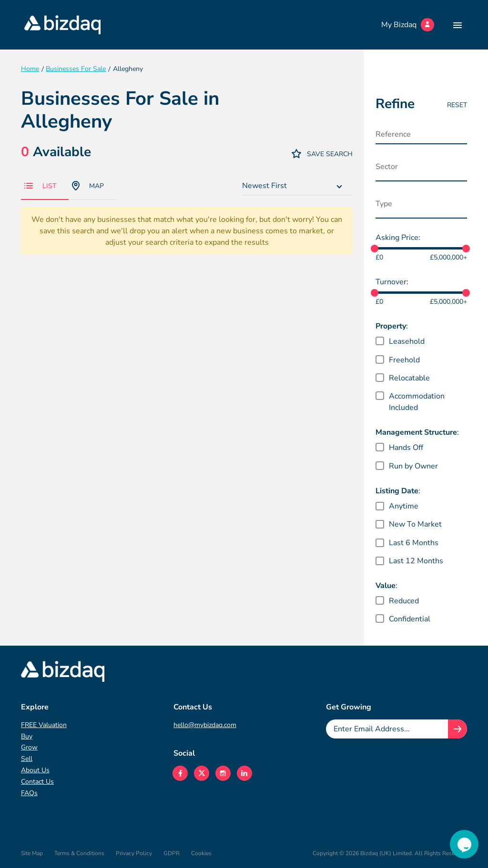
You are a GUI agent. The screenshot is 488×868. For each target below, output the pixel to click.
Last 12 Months (416, 561)
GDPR (172, 853)
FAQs (29, 793)
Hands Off (406, 448)
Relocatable (409, 378)
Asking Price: (398, 238)
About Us (35, 770)
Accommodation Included (417, 402)
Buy (27, 736)
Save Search (322, 154)
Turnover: (392, 282)
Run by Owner (413, 466)
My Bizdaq (408, 25)
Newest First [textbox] (264, 186)
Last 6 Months (414, 543)
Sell (27, 759)
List (40, 186)
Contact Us (37, 782)
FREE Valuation (44, 725)
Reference (393, 134)
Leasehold (407, 341)
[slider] (375, 249)
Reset (457, 105)
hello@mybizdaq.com (205, 725)
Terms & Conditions (79, 853)
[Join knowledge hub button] (457, 729)
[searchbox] (424, 169)
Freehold (404, 360)
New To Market (415, 524)
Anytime (404, 506)
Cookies (201, 853)
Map (88, 186)
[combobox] (297, 186)
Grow (29, 747)
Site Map (32, 853)
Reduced (404, 601)
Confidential (410, 619)
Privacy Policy (134, 853)
